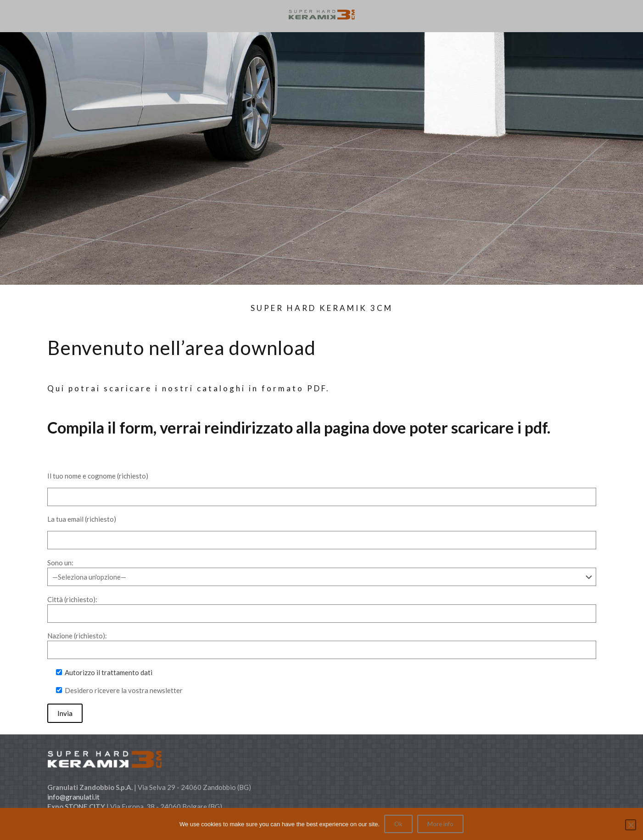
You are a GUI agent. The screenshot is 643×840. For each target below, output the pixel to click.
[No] (631, 825)
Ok (398, 824)
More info (440, 824)
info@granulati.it (73, 797)
